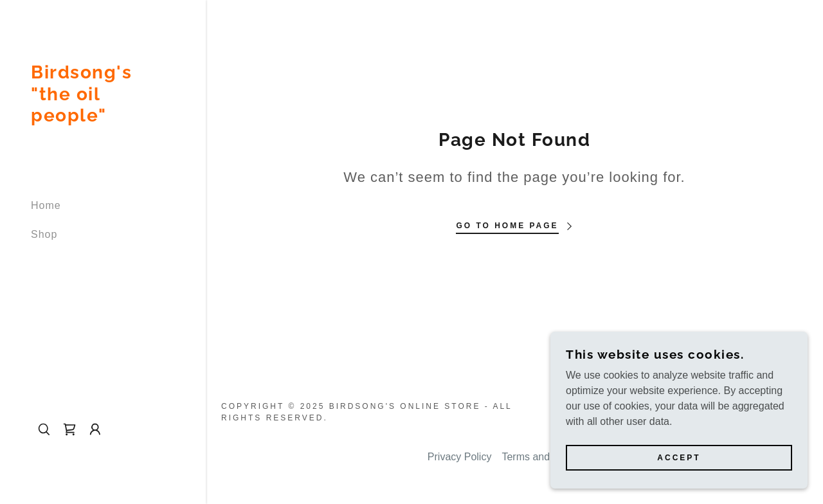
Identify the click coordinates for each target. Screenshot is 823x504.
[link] (103, 118)
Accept (679, 467)
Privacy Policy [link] (460, 457)
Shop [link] (44, 234)
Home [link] (46, 205)
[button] (95, 429)
